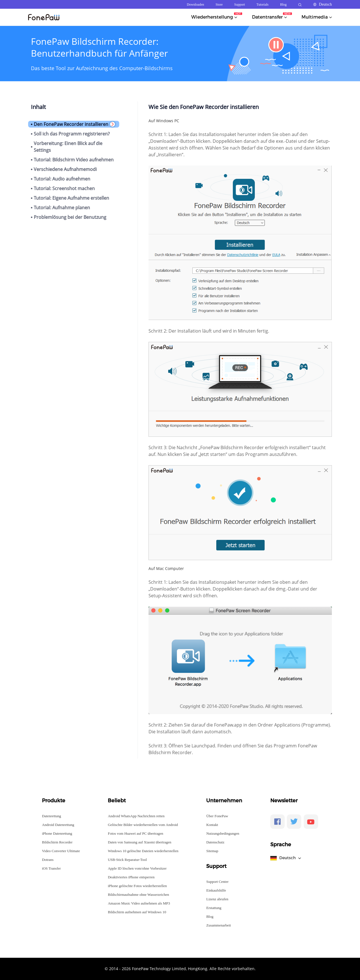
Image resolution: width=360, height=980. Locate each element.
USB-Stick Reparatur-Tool (127, 860)
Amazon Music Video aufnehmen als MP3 (139, 903)
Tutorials (263, 5)
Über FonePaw (217, 816)
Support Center (217, 882)
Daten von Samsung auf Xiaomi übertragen (139, 842)
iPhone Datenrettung (57, 833)
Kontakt (212, 825)
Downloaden (195, 5)
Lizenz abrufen (217, 899)
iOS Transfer (51, 868)
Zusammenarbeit (218, 925)
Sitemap (212, 851)
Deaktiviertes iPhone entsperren (131, 877)
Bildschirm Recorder (57, 842)
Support (240, 5)
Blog (283, 5)
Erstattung (214, 908)
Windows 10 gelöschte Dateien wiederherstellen (143, 851)
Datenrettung (51, 816)
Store (219, 5)
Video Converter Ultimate (61, 851)
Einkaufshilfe (216, 890)
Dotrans (48, 860)
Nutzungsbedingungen (223, 833)
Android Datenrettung (58, 825)
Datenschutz (215, 842)
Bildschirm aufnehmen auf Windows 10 (137, 912)
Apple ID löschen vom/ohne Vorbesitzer (137, 868)
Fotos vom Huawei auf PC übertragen (135, 833)
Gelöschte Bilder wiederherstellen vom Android (143, 825)
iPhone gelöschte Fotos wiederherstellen (137, 886)
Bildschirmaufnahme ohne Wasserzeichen (138, 895)
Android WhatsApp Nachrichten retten (136, 816)
